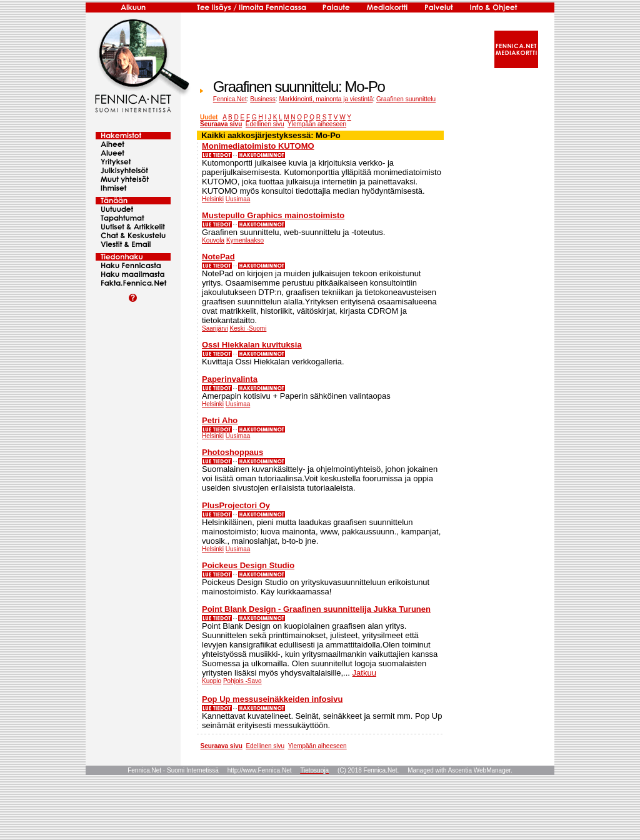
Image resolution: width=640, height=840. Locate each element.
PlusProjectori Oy (236, 505)
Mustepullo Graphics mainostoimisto (273, 215)
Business (263, 99)
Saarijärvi (215, 328)
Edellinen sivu (265, 124)
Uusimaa (238, 199)
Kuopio (212, 681)
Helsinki (213, 199)
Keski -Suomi (248, 328)
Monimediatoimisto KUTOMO (258, 146)
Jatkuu (364, 673)
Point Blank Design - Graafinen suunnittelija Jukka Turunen (316, 609)
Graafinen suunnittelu (406, 99)
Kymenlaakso (245, 240)
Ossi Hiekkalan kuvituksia (252, 345)
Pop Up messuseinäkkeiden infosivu (272, 699)
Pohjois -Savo (242, 681)
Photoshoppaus (232, 452)
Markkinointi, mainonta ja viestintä (326, 99)
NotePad (218, 257)
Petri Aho (220, 420)
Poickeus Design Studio (248, 565)
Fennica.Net (230, 99)
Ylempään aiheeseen (317, 124)
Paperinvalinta (230, 379)
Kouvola (213, 240)
